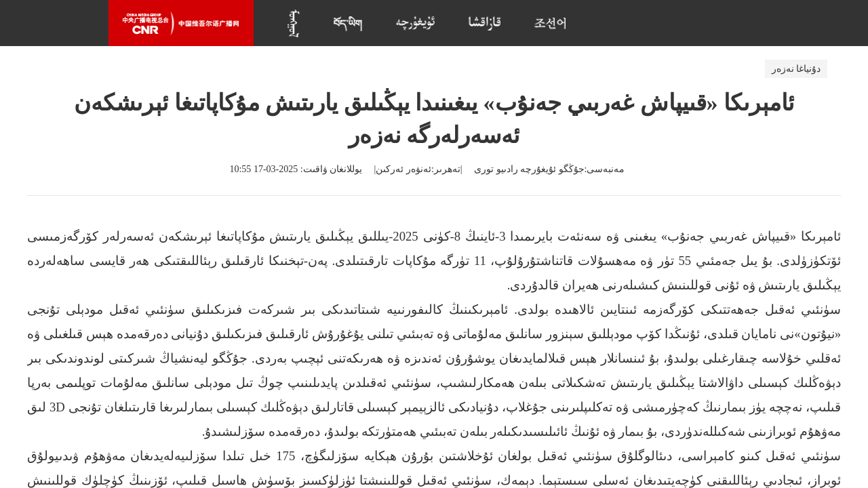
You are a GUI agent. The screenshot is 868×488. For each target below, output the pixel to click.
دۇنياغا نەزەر (796, 69)
